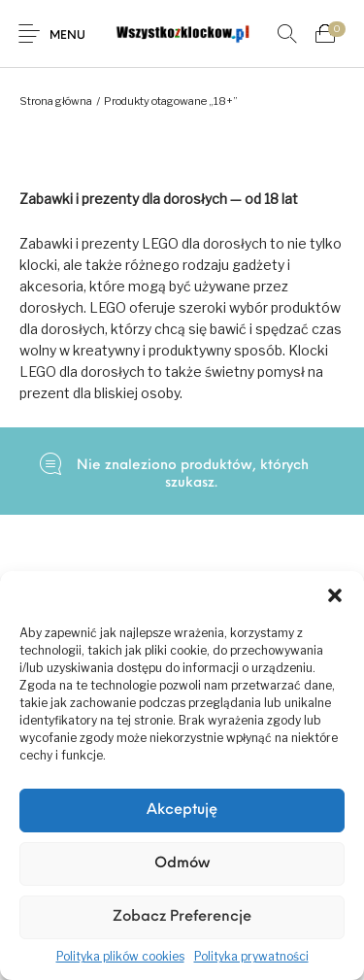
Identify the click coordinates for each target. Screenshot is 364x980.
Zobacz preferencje (182, 917)
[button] (335, 595)
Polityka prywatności (251, 956)
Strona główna (56, 101)
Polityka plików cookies (120, 956)
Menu (67, 36)
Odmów (182, 864)
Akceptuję (182, 811)
